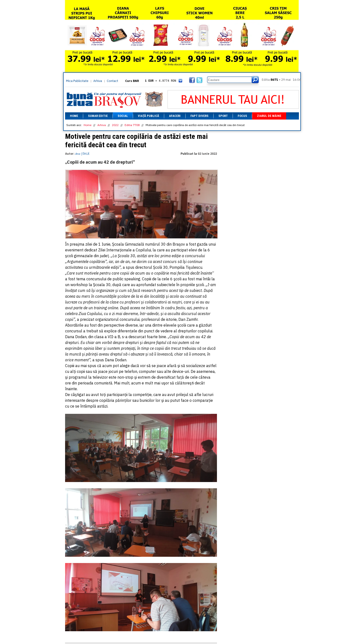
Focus (242, 116)
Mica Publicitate (77, 81)
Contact (112, 81)
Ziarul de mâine (269, 116)
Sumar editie (98, 116)
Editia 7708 (132, 125)
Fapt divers (199, 116)
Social (123, 116)
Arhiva (98, 81)
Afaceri (175, 116)
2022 (115, 125)
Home (74, 116)
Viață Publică (148, 116)
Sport (223, 116)
